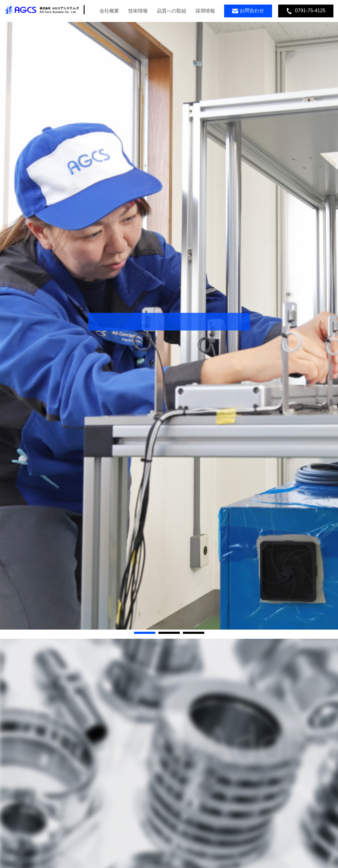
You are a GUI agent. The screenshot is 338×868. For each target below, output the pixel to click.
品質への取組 (172, 11)
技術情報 (138, 11)
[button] (145, 633)
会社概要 (109, 11)
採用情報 (205, 11)
